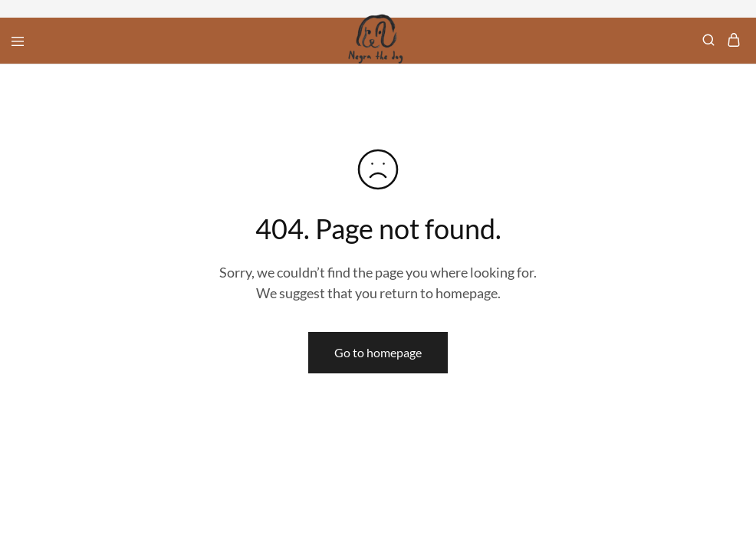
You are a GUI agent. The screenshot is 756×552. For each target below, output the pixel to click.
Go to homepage (378, 352)
